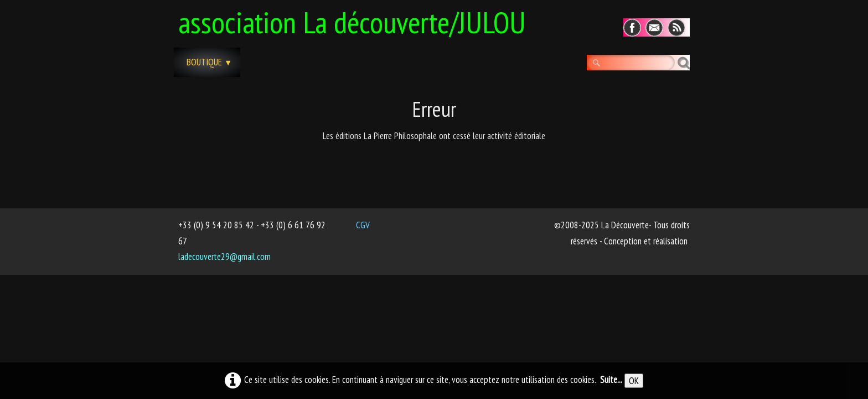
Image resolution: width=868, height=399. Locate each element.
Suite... (611, 380)
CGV (363, 225)
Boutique (209, 62)
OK (634, 381)
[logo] (356, 21)
